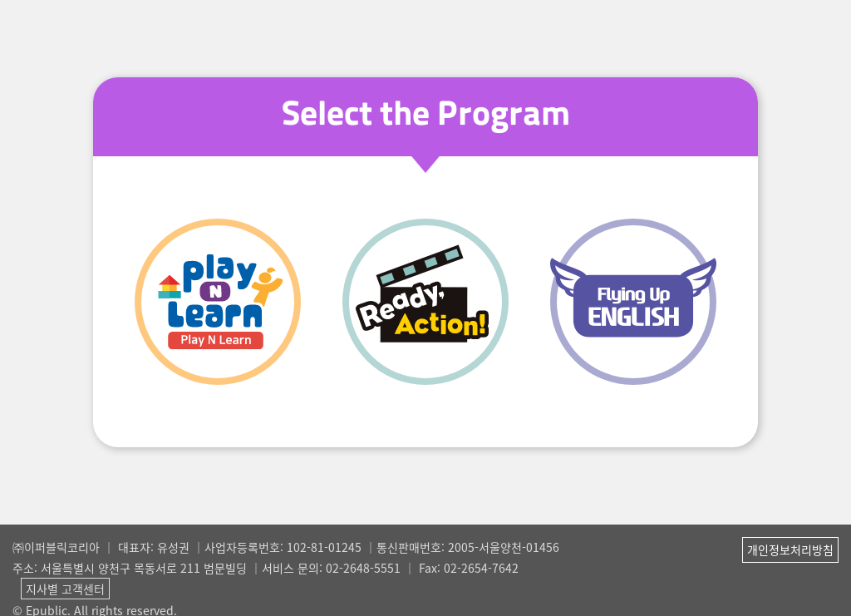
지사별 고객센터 (65, 589)
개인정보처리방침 (790, 549)
